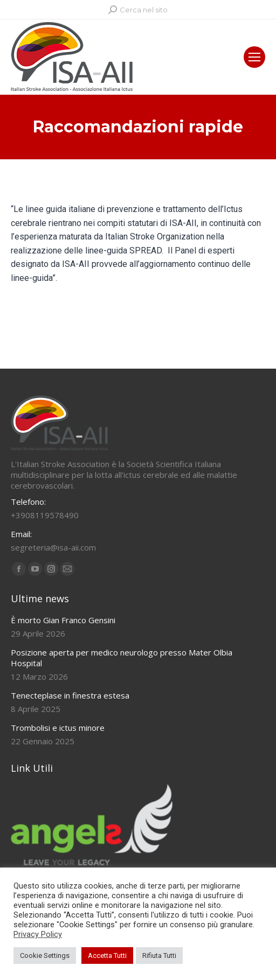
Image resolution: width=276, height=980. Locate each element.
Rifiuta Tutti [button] (159, 956)
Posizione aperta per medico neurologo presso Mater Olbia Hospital (122, 658)
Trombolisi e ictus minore (58, 728)
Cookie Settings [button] (45, 956)
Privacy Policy (38, 934)
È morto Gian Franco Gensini (63, 620)
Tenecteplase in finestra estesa (70, 695)
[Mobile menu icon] (254, 57)
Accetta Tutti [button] (107, 956)
